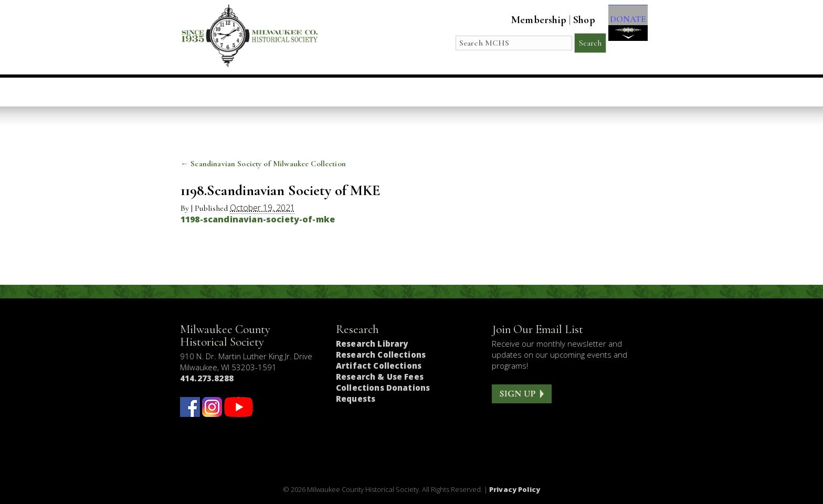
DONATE (623, 27)
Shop (574, 20)
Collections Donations (383, 388)
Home (213, 92)
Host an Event (398, 92)
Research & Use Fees (380, 377)
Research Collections (381, 355)
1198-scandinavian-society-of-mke (258, 219)
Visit (258, 92)
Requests (356, 399)
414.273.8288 (207, 378)
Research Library (372, 344)
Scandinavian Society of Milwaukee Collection (263, 164)
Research (477, 92)
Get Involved (604, 92)
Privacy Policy (515, 489)
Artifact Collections (379, 366)
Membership (528, 20)
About (536, 92)
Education (317, 92)
